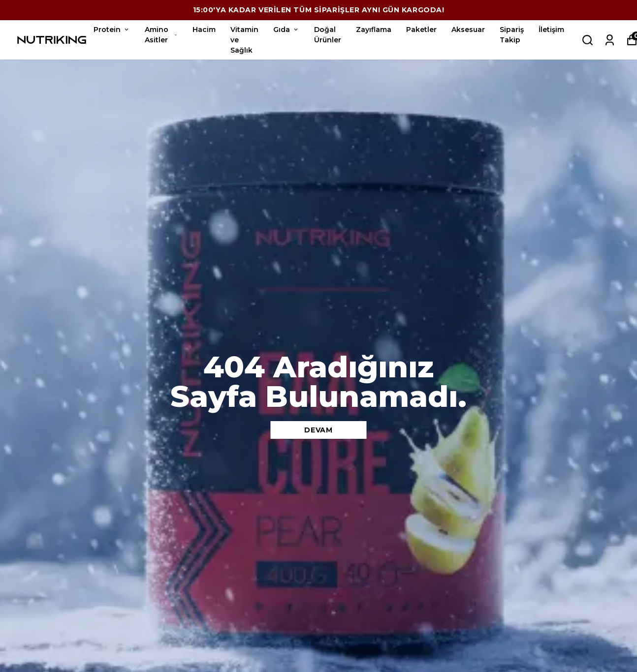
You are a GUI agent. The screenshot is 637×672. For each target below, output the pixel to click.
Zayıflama (374, 30)
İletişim (551, 30)
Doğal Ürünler (328, 35)
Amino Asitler (161, 35)
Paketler (421, 30)
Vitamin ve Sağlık (244, 40)
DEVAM (318, 430)
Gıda (286, 30)
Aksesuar (468, 30)
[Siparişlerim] (610, 40)
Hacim (204, 30)
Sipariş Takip (512, 35)
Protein (112, 30)
